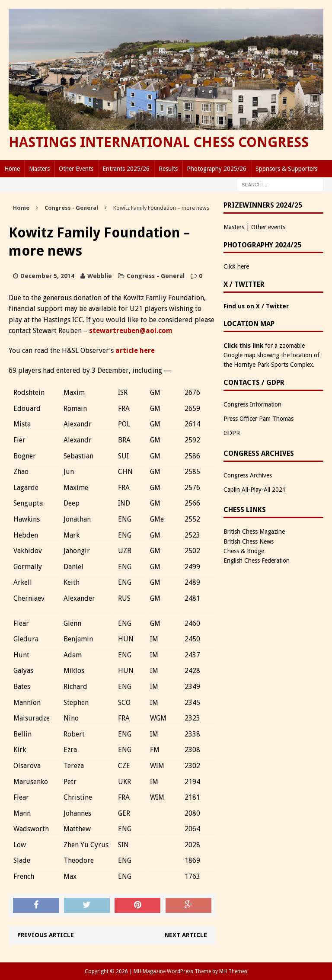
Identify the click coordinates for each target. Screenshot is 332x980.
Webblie (100, 276)
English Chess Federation (257, 560)
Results (168, 169)
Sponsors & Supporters (286, 169)
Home (12, 169)
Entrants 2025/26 (126, 169)
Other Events (76, 169)
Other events (268, 227)
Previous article (46, 935)
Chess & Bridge (244, 551)
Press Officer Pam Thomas (259, 419)
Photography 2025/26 (217, 169)
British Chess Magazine (254, 532)
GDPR (232, 433)
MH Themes (233, 971)
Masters (39, 169)
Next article (186, 935)
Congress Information (252, 404)
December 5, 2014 (47, 276)
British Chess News (249, 541)
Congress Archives (248, 475)
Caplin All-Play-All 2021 (255, 490)
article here (135, 351)
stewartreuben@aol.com (131, 331)
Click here (236, 266)
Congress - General (156, 276)
